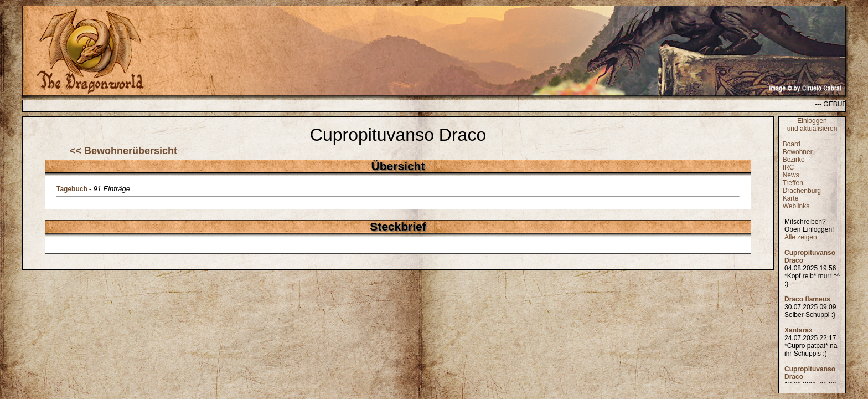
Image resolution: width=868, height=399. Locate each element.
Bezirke (794, 160)
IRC (789, 167)
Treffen (792, 183)
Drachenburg (802, 191)
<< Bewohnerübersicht (123, 151)
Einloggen (812, 121)
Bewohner (798, 152)
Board (792, 144)
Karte (791, 198)
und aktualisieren (812, 129)
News (791, 175)
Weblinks (796, 206)
